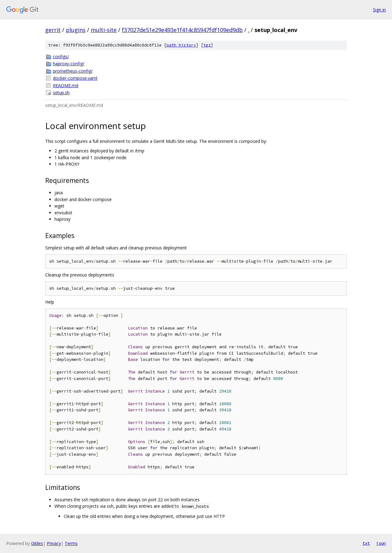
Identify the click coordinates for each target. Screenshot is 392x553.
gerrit (53, 30)
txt (366, 543)
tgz (207, 45)
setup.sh (61, 93)
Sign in (379, 10)
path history (181, 45)
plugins (76, 30)
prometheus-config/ (73, 71)
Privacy (54, 543)
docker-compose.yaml (75, 78)
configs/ (61, 57)
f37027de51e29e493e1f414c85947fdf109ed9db (182, 30)
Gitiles (37, 543)
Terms (71, 543)
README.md (66, 85)
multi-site (104, 30)
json (381, 543)
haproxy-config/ (69, 64)
